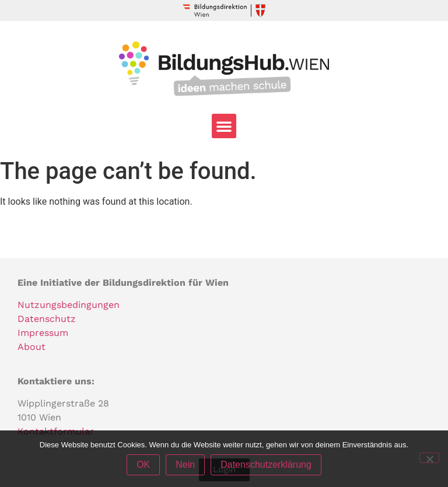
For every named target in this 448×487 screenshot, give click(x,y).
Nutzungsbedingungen (69, 305)
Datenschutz (47, 319)
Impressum (43, 333)
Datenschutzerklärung (266, 465)
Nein (185, 465)
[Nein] (429, 458)
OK (143, 465)
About (32, 347)
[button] (224, 126)
